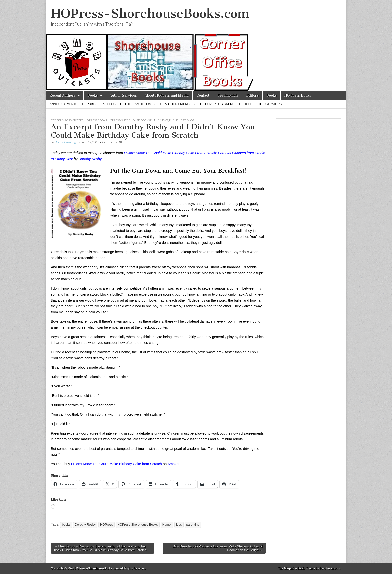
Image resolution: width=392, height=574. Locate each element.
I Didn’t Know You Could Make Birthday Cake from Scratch (116, 464)
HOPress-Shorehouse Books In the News (138, 120)
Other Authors (138, 104)
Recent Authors (63, 95)
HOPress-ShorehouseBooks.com (150, 13)
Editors (252, 95)
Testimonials (228, 95)
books (66, 525)
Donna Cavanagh (66, 142)
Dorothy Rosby (90, 159)
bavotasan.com (330, 568)
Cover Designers (220, 104)
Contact (203, 95)
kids (179, 525)
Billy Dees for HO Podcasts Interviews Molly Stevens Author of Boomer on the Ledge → (218, 548)
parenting (193, 525)
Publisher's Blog (182, 120)
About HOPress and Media (167, 95)
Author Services (123, 95)
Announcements (64, 104)
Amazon (174, 464)
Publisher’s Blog (101, 104)
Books (93, 95)
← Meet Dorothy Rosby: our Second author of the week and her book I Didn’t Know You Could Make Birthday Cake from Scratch (100, 548)
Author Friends (178, 104)
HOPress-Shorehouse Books (138, 525)
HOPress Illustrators (263, 104)
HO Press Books (298, 95)
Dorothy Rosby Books (67, 120)
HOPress (107, 525)
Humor (167, 525)
